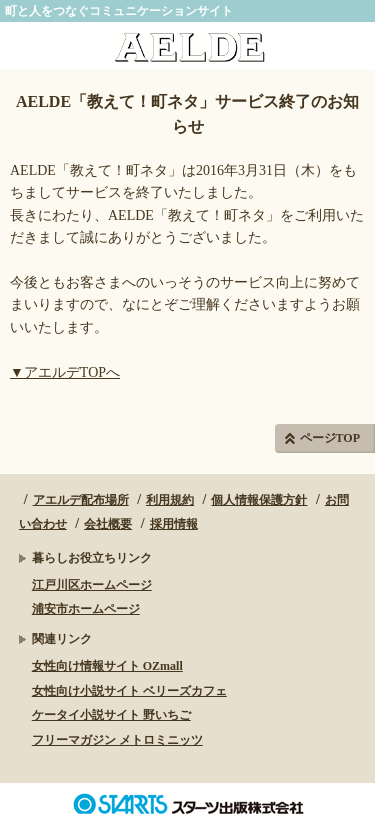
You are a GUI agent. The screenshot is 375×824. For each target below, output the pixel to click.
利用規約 (170, 500)
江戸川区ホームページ (92, 585)
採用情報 (174, 524)
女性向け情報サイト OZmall (107, 666)
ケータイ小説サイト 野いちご (111, 715)
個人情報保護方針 (259, 500)
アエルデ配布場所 (81, 500)
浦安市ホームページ (86, 609)
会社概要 (108, 524)
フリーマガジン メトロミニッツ (117, 740)
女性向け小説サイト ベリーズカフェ (129, 691)
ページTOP (330, 438)
